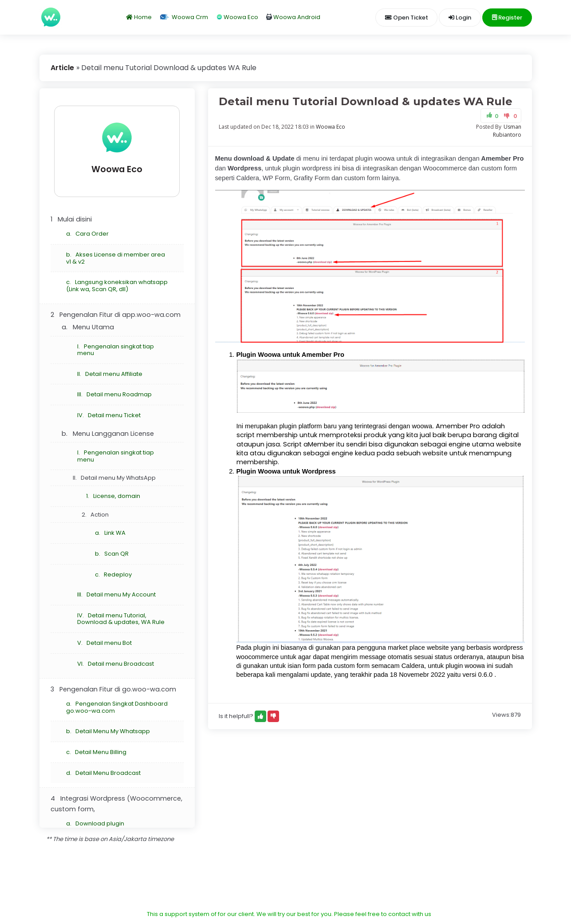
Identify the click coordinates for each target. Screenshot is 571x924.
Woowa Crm (183, 17)
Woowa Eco (237, 17)
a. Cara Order (87, 234)
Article (62, 68)
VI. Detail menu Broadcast (116, 664)
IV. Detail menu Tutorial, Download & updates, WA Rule (121, 619)
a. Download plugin (95, 823)
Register (507, 18)
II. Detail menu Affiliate (110, 374)
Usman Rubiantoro (507, 131)
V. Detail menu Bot (104, 643)
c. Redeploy (113, 575)
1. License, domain (113, 496)
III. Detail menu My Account (116, 594)
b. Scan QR (112, 554)
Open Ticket (407, 18)
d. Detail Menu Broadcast (103, 773)
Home (139, 17)
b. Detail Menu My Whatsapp (108, 731)
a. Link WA (110, 533)
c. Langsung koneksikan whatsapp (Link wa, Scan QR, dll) (117, 286)
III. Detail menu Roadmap (114, 394)
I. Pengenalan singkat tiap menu (116, 350)
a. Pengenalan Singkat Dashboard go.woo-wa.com (117, 707)
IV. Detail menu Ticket (109, 415)
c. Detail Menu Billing (96, 752)
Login (460, 18)
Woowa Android (293, 17)
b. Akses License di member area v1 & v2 (116, 258)
